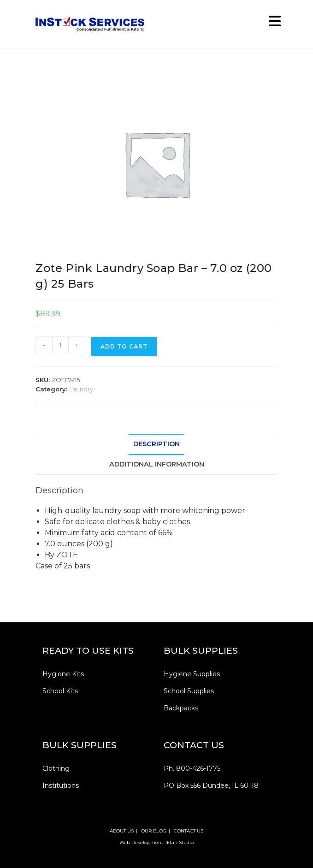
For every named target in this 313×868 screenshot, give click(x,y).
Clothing (56, 768)
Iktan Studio (180, 842)
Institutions (61, 785)
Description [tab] (156, 444)
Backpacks (181, 708)
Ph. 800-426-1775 (192, 768)
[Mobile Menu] (272, 24)
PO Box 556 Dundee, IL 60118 (211, 785)
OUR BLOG (154, 831)
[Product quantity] (60, 345)
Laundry (81, 389)
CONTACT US (189, 831)
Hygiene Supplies (192, 674)
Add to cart (124, 346)
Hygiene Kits (63, 674)
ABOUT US (122, 831)
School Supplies (189, 691)
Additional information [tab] (157, 464)
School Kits (60, 691)
